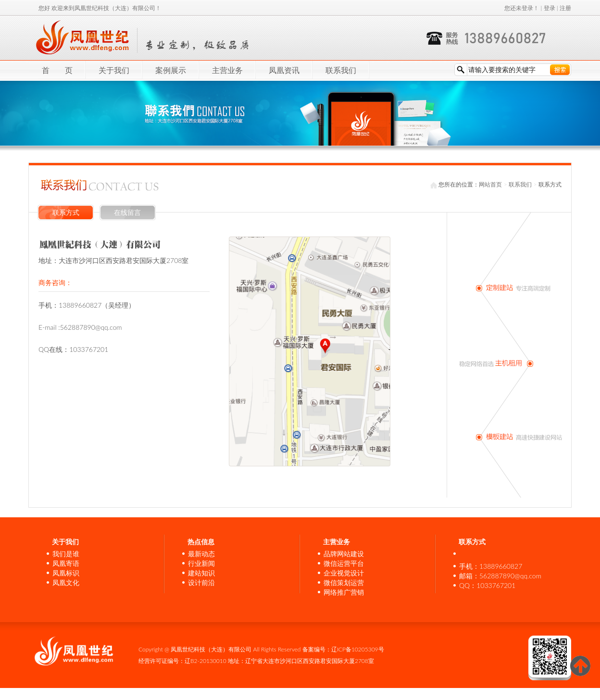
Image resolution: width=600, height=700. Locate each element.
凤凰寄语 (66, 563)
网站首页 (490, 184)
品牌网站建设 (344, 554)
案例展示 (171, 70)
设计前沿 (201, 582)
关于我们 (114, 70)
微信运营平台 (344, 563)
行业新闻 (201, 563)
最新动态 (201, 554)
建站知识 (201, 573)
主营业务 (227, 70)
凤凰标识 (66, 573)
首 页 (57, 70)
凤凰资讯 (284, 70)
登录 (550, 8)
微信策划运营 (344, 582)
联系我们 (341, 70)
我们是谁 (66, 554)
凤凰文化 (66, 582)
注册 (565, 8)
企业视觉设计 (344, 573)
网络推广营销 (344, 592)
